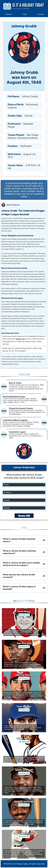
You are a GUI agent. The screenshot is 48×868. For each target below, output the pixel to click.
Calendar (9, 14)
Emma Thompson (13, 205)
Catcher (7, 500)
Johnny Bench (24, 675)
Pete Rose (24, 612)
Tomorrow (41, 14)
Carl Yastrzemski (24, 833)
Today (25, 14)
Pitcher (6, 485)
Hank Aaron (24, 738)
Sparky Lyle (20, 339)
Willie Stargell (24, 770)
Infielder (7, 508)
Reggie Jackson (24, 802)
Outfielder (7, 492)
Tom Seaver (24, 707)
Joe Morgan (24, 643)
